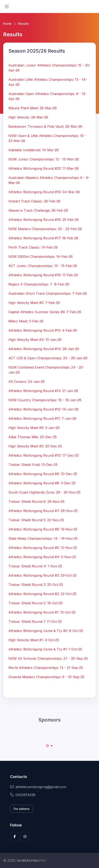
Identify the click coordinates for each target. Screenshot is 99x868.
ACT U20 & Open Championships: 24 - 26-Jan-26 (48, 358)
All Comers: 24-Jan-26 (27, 382)
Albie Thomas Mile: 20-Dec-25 (33, 437)
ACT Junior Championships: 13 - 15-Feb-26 (43, 266)
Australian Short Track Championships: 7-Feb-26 (48, 293)
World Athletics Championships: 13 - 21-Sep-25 (46, 668)
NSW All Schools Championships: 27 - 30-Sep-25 (48, 658)
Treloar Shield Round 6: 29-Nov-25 (36, 502)
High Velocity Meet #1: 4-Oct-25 (34, 640)
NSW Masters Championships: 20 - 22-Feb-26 (45, 229)
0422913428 (23, 795)
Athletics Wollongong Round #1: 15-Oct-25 (42, 612)
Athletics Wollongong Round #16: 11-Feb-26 (43, 275)
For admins (22, 809)
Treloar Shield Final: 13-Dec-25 (33, 465)
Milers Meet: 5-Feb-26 (26, 321)
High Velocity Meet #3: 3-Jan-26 (34, 428)
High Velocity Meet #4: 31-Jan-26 (35, 340)
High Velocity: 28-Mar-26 (28, 117)
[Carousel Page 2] (52, 746)
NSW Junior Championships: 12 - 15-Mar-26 (44, 159)
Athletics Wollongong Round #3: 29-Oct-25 (42, 575)
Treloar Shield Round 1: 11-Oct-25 (35, 622)
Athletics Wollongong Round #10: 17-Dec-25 (44, 455)
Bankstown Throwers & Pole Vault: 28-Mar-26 (45, 126)
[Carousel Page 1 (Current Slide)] (47, 746)
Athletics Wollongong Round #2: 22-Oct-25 (42, 594)
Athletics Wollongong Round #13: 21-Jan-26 (43, 391)
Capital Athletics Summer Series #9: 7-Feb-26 (45, 312)
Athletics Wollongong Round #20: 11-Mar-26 (44, 168)
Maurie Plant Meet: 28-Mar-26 (33, 108)
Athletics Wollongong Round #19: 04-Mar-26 (44, 192)
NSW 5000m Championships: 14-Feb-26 (40, 257)
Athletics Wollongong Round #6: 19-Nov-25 (43, 529)
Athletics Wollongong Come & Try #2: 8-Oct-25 (46, 631)
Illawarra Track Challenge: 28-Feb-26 (38, 210)
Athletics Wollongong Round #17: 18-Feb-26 (43, 238)
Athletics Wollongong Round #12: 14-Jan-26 (43, 409)
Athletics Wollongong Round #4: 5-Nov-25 (42, 557)
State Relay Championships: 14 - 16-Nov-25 (43, 538)
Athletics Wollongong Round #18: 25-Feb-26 (44, 220)
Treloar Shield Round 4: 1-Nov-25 (35, 566)
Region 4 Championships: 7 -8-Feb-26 (39, 284)
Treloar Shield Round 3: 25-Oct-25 (36, 585)
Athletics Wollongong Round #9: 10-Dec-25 (43, 474)
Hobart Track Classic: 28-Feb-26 (34, 201)
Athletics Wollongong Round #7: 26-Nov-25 (43, 511)
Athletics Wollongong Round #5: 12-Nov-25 (43, 548)
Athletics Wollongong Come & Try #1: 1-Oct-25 (45, 649)
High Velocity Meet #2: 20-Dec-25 (35, 446)
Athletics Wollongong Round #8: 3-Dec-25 (42, 483)
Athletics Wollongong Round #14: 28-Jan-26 (44, 349)
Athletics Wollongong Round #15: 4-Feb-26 (43, 330)
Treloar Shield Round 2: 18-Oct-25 (36, 603)
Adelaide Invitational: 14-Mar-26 (34, 150)
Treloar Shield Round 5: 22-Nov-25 (36, 520)
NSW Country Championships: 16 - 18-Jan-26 (45, 400)
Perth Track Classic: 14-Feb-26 (33, 247)
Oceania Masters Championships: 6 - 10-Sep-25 (46, 677)
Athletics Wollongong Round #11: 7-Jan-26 (42, 418)
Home (7, 24)
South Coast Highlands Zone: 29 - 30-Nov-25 (44, 492)
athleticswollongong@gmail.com (38, 787)
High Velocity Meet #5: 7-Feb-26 (34, 303)
